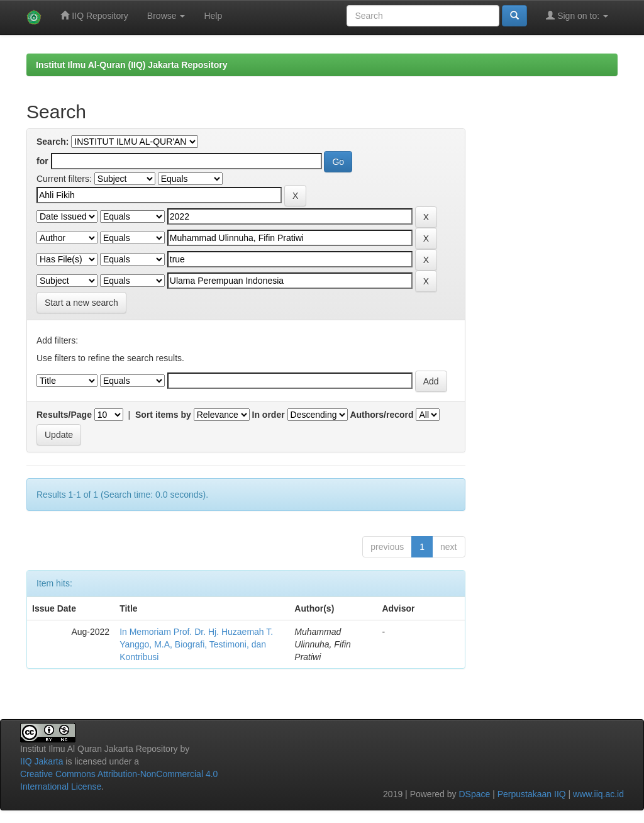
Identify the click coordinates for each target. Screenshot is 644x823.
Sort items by (163, 415)
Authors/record (381, 415)
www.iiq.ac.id (598, 794)
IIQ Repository (94, 15)
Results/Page (64, 415)
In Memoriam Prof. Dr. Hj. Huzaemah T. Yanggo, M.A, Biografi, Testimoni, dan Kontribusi (196, 644)
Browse (166, 16)
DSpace (474, 794)
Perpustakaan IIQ (532, 794)
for (42, 161)
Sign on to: (577, 15)
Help (213, 16)
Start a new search (81, 303)
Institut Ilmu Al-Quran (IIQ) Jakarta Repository (131, 65)
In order (269, 415)
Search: (53, 142)
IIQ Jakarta (42, 761)
